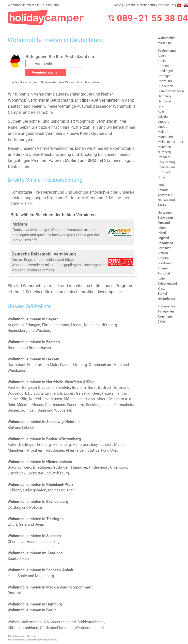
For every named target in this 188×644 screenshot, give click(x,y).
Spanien (163, 268)
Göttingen (61, 467)
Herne (13, 399)
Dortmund (165, 81)
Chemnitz (16, 542)
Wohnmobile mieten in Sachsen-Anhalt (40, 570)
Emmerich (53, 393)
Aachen (14, 388)
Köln (161, 111)
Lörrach (106, 445)
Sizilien (163, 253)
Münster (24, 405)
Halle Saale (17, 576)
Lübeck (28, 428)
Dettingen (164, 76)
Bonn (92, 388)
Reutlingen (55, 450)
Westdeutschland (89, 628)
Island (162, 228)
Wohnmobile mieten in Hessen (33, 359)
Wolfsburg (60, 473)
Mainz (53, 490)
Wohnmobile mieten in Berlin (32, 610)
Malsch (163, 132)
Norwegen (165, 213)
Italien (162, 278)
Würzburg (43, 330)
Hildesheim (99, 467)
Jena (39, 524)
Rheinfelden (166, 167)
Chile (161, 321)
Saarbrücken (18, 559)
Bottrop (104, 388)
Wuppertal (63, 410)
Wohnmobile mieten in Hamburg (35, 604)
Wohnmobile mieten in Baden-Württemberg (44, 439)
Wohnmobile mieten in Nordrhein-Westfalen (45, 382)
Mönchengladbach (79, 399)
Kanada (163, 190)
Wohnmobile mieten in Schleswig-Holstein (44, 422)
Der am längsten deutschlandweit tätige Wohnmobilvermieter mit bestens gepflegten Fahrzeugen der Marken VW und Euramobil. (59, 265)
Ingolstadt (61, 325)
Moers (102, 399)
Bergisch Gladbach (38, 388)
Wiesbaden (17, 371)
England (163, 238)
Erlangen (33, 325)
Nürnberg (164, 152)
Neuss (38, 405)
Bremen (163, 66)
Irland (162, 233)
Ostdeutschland (53, 628)
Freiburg (44, 445)
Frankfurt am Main (171, 91)
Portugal (164, 273)
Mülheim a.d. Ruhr (170, 142)
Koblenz (14, 490)
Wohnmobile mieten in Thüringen (36, 519)
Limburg (163, 122)
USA (161, 185)
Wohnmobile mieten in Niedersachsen (40, 462)
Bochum (79, 388)
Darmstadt (17, 365)
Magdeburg (44, 576)
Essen (69, 393)
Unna (161, 177)
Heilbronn (81, 445)
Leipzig (163, 116)
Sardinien (164, 248)
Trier (70, 490)
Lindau (162, 127)
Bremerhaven (40, 348)
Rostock (15, 593)
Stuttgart (164, 172)
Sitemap (31, 636)
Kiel (11, 428)
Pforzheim (36, 450)
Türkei (162, 294)
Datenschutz (146, 5)
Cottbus (14, 507)
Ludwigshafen (35, 490)
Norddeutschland (61, 622)
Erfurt (12, 524)
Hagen (107, 393)
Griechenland (167, 283)
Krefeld (35, 399)
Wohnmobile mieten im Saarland (35, 553)
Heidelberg (62, 445)
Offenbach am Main (105, 365)
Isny (161, 106)
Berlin (162, 61)
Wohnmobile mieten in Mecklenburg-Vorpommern (50, 587)
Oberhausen (55, 405)
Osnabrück (17, 473)
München (164, 147)
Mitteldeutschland (23, 628)
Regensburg (166, 162)
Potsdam (164, 157)
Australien (165, 195)
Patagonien (166, 311)
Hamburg (164, 96)
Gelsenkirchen (88, 393)
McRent (20, 224)
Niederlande (166, 299)
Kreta (161, 289)
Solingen (28, 410)
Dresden (32, 542)
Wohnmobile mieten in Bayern (33, 319)
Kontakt (129, 5)
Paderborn (75, 405)
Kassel (66, 365)
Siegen (13, 410)
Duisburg (35, 393)
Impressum (166, 5)
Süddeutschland (91, 622)
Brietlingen (165, 71)
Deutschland (167, 51)
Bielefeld (63, 388)
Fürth (46, 325)
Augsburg (16, 325)
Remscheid (124, 405)
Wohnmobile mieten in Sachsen (34, 536)
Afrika (162, 205)
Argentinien (166, 316)
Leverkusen (52, 399)
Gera (23, 524)
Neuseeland (166, 200)
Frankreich (165, 263)
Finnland (164, 223)
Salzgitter (35, 473)
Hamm (120, 393)
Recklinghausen (99, 405)
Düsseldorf (166, 86)
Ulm (114, 450)
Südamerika (166, 306)
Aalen (162, 56)
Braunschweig (19, 467)
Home (117, 5)
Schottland (165, 243)
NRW (88, 382)
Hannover (164, 101)
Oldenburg (119, 467)
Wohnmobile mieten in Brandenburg (38, 502)
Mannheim (165, 137)
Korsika (163, 258)
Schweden (165, 218)
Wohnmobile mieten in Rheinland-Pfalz (41, 485)
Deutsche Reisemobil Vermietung (44, 254)
